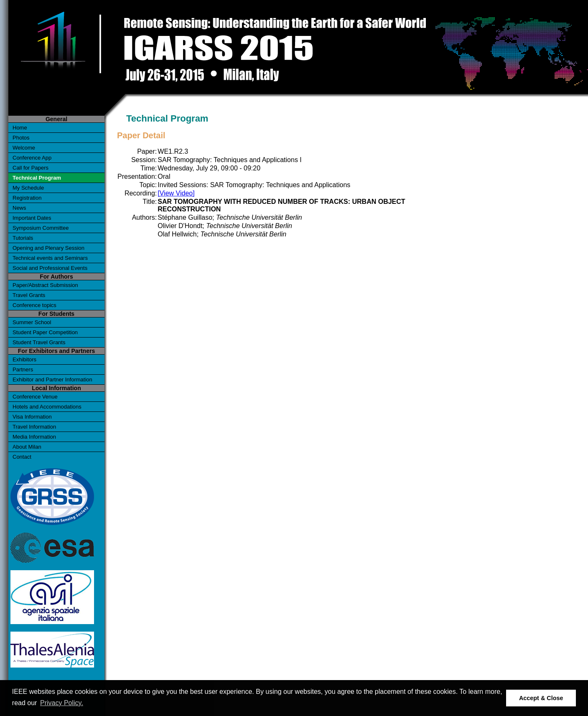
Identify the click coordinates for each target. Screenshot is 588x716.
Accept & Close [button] (541, 698)
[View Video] (176, 193)
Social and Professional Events (50, 268)
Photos (21, 138)
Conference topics (34, 305)
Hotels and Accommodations (47, 407)
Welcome (24, 148)
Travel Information (34, 427)
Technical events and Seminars (50, 258)
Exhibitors (24, 359)
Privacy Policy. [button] (62, 703)
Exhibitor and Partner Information (52, 380)
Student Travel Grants (39, 342)
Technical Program (37, 178)
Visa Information (32, 417)
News (19, 208)
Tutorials (23, 238)
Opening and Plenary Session (48, 248)
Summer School (32, 322)
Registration (27, 198)
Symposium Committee (41, 228)
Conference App (32, 158)
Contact (22, 457)
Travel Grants (29, 295)
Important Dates (32, 218)
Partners (23, 369)
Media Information (34, 437)
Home (20, 128)
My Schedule (28, 188)
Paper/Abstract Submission (45, 285)
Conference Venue (35, 397)
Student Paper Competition (45, 332)
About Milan (27, 447)
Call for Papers (31, 168)
